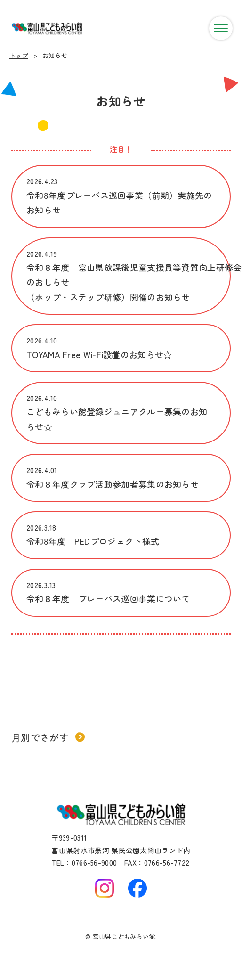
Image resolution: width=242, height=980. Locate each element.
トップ (19, 55)
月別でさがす (48, 737)
